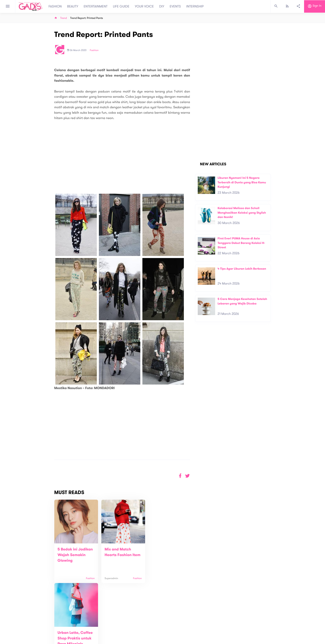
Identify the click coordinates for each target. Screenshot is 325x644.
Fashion (94, 50)
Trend (64, 18)
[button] (187, 476)
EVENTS (175, 6)
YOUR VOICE (144, 6)
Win (179, 625)
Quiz (171, 625)
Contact (108, 627)
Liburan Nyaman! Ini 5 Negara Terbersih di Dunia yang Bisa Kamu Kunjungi (242, 182)
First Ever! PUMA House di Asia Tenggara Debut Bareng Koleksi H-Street (241, 243)
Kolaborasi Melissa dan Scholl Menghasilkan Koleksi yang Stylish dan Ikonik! (242, 213)
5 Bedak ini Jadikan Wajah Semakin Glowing (75, 555)
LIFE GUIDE (121, 6)
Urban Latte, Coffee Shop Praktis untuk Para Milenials (166, 555)
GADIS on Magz (206, 625)
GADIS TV (189, 625)
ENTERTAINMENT (96, 6)
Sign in (315, 6)
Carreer (108, 632)
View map (49, 640)
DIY (162, 6)
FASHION (55, 6)
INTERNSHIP (195, 6)
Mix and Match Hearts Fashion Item (116, 555)
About (107, 623)
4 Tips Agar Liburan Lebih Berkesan (242, 269)
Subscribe (264, 610)
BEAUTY (73, 6)
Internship (109, 636)
